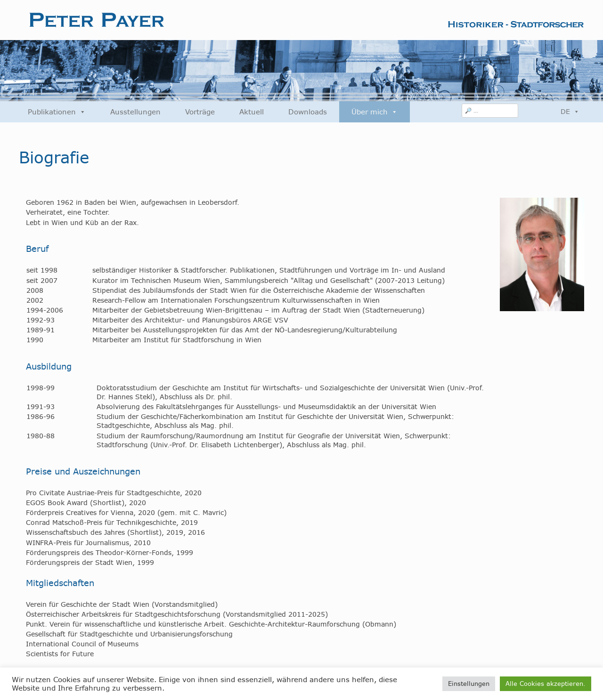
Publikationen (57, 112)
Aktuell (252, 112)
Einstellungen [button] (469, 684)
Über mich (375, 112)
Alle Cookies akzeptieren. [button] (546, 684)
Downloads (308, 112)
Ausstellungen (135, 112)
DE (570, 112)
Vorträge (200, 112)
